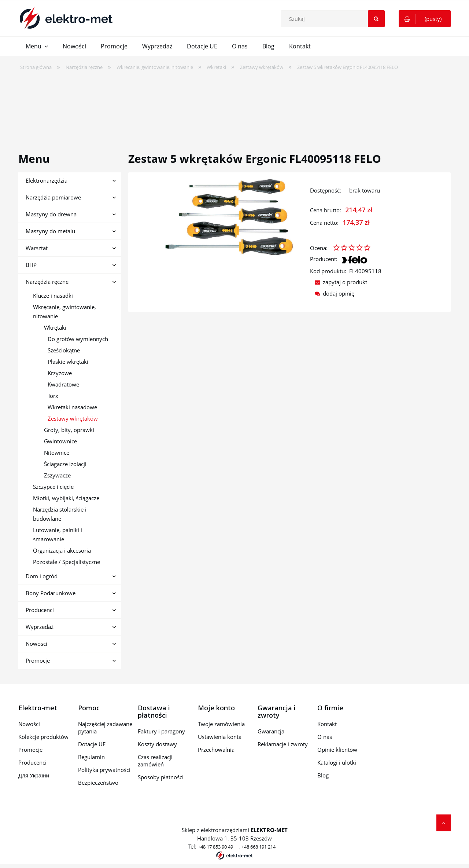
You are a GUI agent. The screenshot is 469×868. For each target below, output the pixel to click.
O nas (325, 737)
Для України (34, 775)
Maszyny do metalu (50, 231)
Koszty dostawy (157, 744)
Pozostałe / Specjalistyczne (67, 562)
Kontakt (327, 724)
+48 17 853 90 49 (215, 847)
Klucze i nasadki (53, 296)
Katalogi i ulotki (337, 762)
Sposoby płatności (161, 777)
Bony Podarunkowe (51, 593)
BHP (31, 265)
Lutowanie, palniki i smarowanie (58, 534)
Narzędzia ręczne (47, 282)
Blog (323, 775)
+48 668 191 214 (258, 847)
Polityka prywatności (104, 770)
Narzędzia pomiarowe (53, 197)
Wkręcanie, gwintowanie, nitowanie (64, 312)
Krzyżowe (60, 373)
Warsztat (37, 248)
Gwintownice (60, 441)
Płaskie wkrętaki (68, 362)
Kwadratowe (63, 384)
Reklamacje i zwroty (283, 744)
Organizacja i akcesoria (62, 550)
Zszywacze (57, 475)
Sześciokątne (64, 350)
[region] (234, 107)
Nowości (36, 644)
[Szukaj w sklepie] (334, 19)
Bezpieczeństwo (98, 783)
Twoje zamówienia (221, 724)
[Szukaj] (376, 19)
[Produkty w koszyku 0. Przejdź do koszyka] (425, 19)
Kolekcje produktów (43, 737)
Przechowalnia (216, 750)
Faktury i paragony (161, 731)
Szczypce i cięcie (53, 487)
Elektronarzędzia (47, 180)
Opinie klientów (337, 750)
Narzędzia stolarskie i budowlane (60, 514)
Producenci (40, 610)
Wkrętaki (55, 327)
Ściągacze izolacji (65, 464)
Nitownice (57, 453)
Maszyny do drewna (51, 214)
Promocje (38, 660)
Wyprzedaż (40, 627)
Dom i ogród (42, 576)
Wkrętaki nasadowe (72, 407)
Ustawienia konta (220, 737)
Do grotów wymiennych (78, 339)
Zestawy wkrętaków (73, 418)
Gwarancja (271, 731)
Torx (53, 396)
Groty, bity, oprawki (69, 430)
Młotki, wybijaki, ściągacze (66, 498)
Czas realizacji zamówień (155, 761)
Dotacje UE (92, 744)
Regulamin (91, 757)
